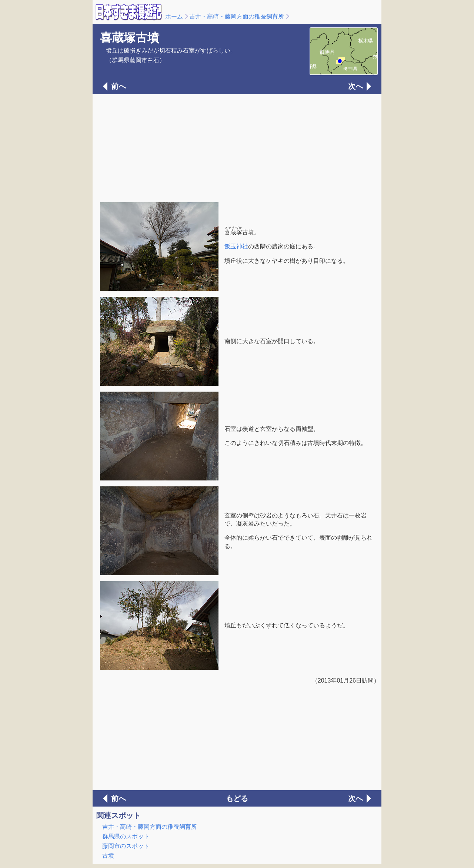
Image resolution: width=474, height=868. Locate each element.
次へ (355, 86)
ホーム (174, 16)
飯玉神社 (236, 246)
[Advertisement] (237, 147)
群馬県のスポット (126, 836)
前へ (118, 86)
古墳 (108, 856)
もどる (237, 798)
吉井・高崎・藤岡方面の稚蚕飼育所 (237, 16)
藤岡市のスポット (126, 846)
